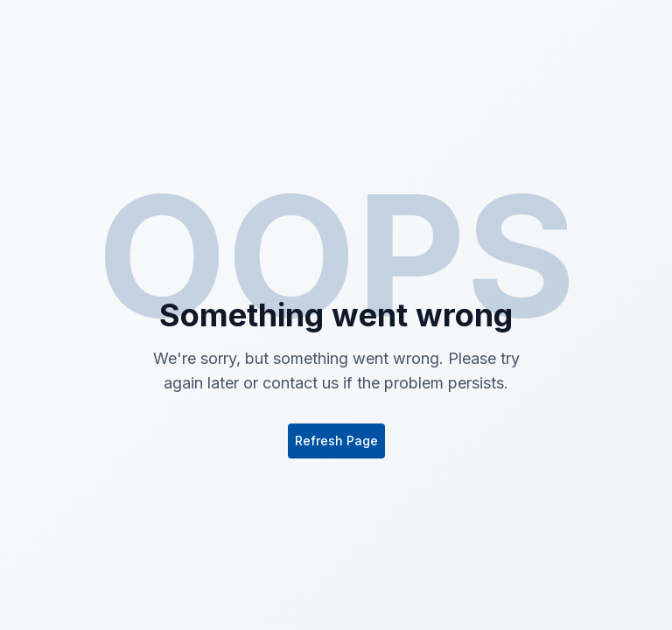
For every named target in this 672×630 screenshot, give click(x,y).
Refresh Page (336, 441)
